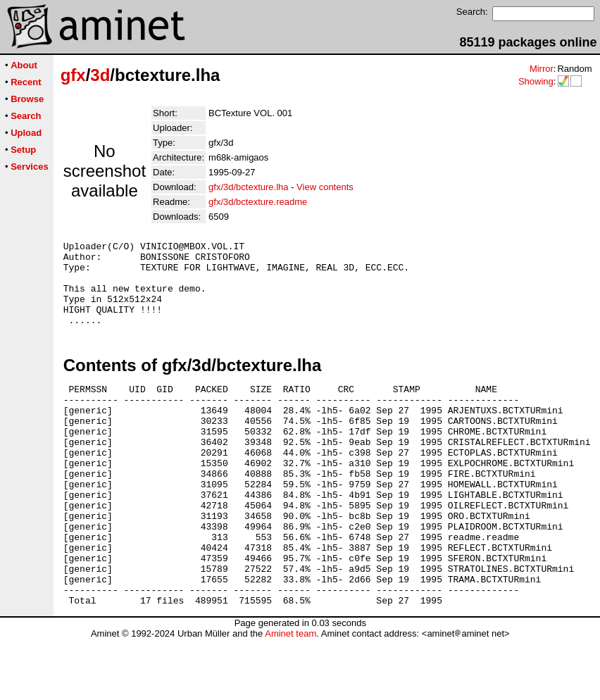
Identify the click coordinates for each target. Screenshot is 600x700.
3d (100, 75)
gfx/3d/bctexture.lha (248, 187)
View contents (325, 187)
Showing (536, 81)
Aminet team (290, 695)
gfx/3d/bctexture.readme (258, 202)
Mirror (542, 69)
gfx (73, 75)
